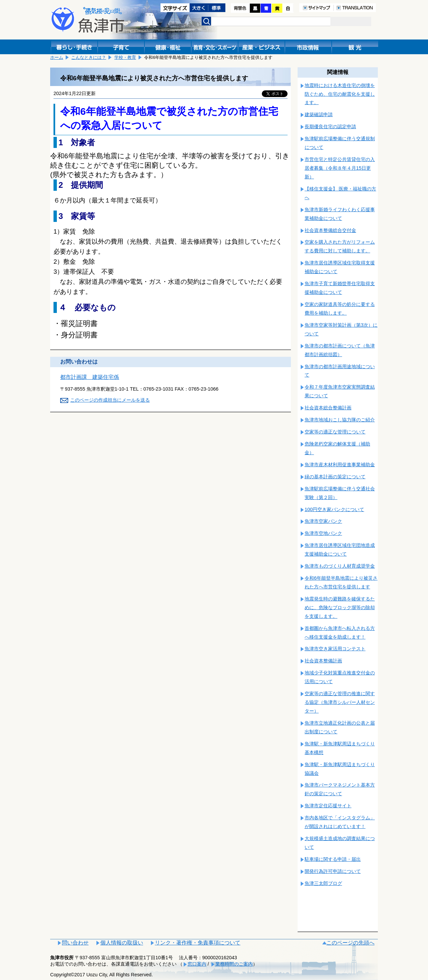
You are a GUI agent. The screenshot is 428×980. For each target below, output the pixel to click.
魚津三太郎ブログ (323, 883)
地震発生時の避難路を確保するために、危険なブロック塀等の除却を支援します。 (340, 607)
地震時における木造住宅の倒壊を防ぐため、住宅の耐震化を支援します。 (340, 94)
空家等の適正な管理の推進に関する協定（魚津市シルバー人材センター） (340, 702)
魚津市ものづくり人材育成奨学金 (340, 566)
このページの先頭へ (350, 943)
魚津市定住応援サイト (328, 806)
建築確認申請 (319, 114)
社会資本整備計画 (323, 661)
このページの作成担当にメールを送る (110, 400)
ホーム (57, 57)
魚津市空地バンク (323, 533)
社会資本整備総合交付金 (330, 230)
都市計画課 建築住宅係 (90, 377)
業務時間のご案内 (234, 964)
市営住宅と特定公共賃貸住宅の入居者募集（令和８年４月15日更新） (340, 168)
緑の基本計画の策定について (335, 477)
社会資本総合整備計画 (328, 408)
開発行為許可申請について (333, 871)
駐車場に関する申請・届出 (333, 859)
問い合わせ (75, 943)
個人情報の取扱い (122, 943)
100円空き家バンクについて (334, 509)
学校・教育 (125, 57)
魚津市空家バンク (323, 521)
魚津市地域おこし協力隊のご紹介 (340, 420)
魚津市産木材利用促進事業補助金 (340, 465)
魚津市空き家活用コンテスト (335, 649)
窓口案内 (197, 964)
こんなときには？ (89, 57)
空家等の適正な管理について (335, 432)
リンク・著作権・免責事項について (198, 943)
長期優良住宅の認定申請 (330, 127)
